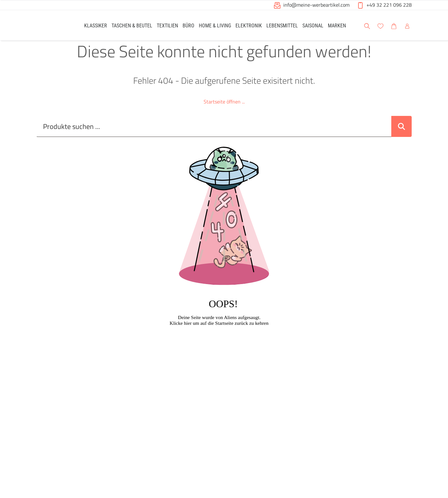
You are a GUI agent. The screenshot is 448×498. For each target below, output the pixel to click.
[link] (96, 25)
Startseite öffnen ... (224, 107)
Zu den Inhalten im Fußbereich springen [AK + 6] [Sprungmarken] (0, 0)
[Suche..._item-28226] (214, 132)
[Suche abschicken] (401, 132)
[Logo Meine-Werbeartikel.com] (52, 26)
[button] (437, 25)
